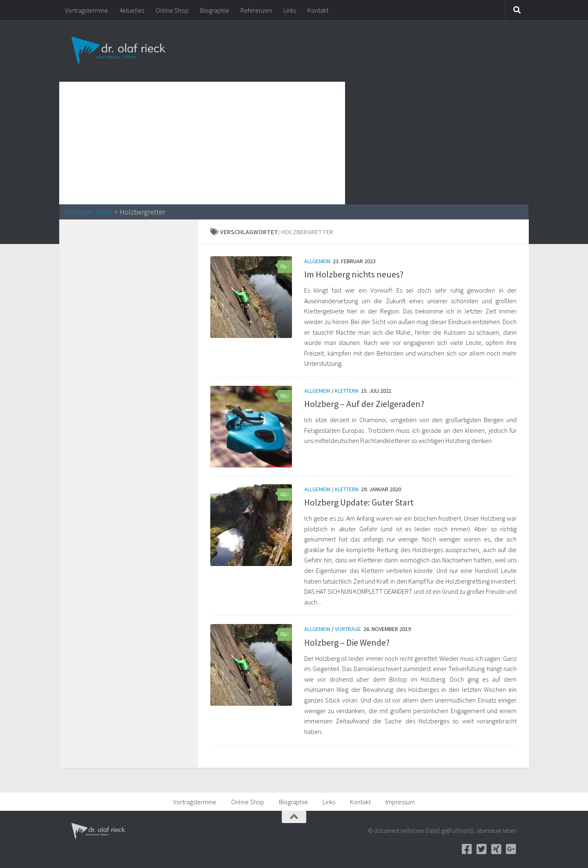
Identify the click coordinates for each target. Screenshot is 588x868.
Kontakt (318, 10)
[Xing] (496, 849)
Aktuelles (132, 10)
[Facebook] (467, 849)
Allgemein (317, 261)
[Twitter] (481, 849)
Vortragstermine (87, 10)
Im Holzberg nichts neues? (354, 274)
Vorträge (348, 629)
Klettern (347, 391)
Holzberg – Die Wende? (347, 642)
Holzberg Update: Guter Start (359, 502)
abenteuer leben (88, 212)
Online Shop (172, 10)
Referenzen (256, 10)
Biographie (215, 10)
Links (290, 10)
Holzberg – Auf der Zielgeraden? (364, 404)
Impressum (400, 802)
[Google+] (511, 849)
